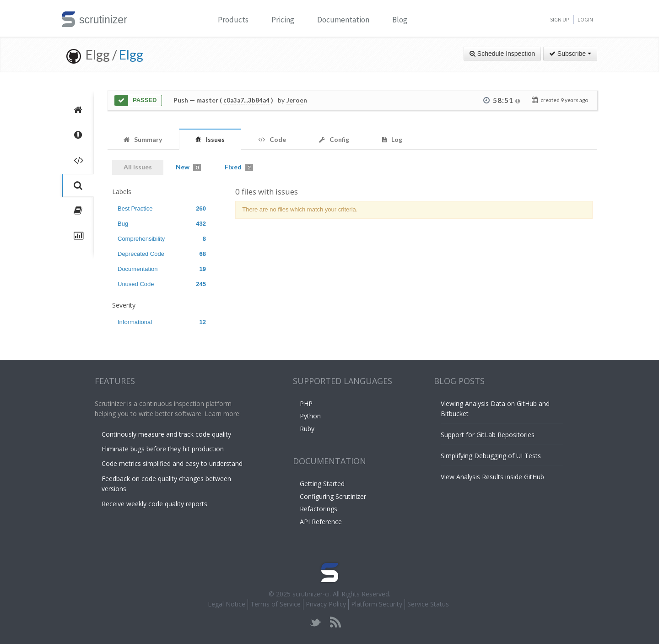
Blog (400, 20)
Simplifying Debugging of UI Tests (491, 456)
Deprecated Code (162, 254)
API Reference (321, 522)
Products (233, 20)
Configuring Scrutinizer (333, 496)
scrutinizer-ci (311, 594)
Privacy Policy (326, 604)
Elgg (131, 54)
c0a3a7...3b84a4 (246, 100)
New (188, 167)
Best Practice (162, 208)
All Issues (138, 167)
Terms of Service (275, 604)
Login (585, 19)
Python (310, 416)
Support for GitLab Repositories (488, 435)
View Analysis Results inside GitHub (492, 477)
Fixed (239, 167)
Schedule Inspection (502, 54)
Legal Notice (227, 604)
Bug (162, 224)
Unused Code (162, 284)
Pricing (283, 20)
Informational (162, 322)
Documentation (343, 20)
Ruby (307, 429)
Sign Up (559, 19)
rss (335, 622)
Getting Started (322, 484)
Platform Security (377, 604)
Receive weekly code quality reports (154, 504)
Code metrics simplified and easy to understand (172, 463)
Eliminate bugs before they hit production (163, 449)
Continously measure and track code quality (166, 434)
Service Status (428, 604)
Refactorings (319, 509)
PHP (306, 403)
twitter (316, 622)
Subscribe (570, 54)
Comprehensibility (162, 239)
